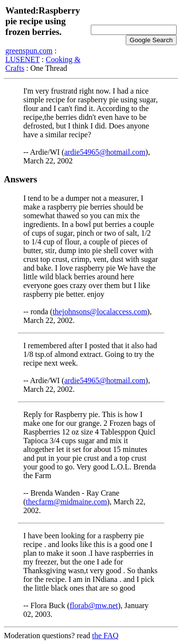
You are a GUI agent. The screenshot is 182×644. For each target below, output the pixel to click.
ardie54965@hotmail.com (105, 152)
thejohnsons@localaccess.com (100, 312)
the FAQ (105, 636)
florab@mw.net (94, 605)
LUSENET (23, 59)
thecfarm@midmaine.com (66, 502)
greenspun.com (29, 51)
